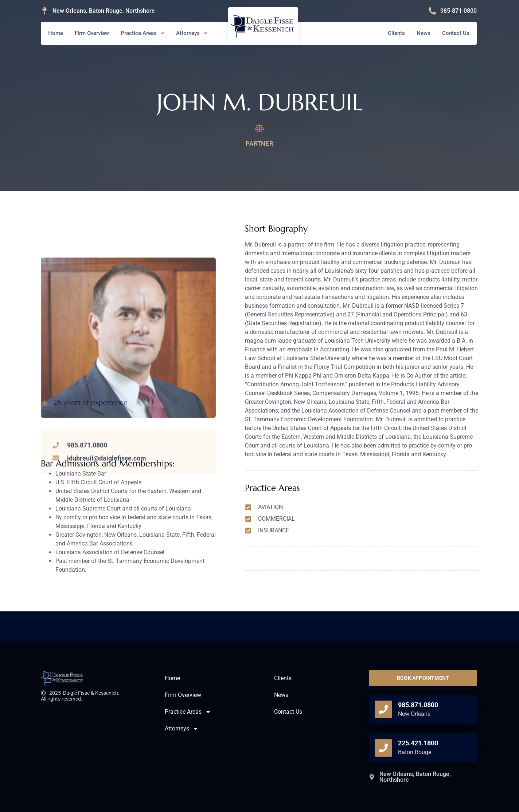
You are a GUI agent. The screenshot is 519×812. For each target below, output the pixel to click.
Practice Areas (143, 33)
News (424, 33)
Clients (396, 33)
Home (56, 33)
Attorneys (192, 33)
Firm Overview (92, 33)
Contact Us (456, 33)
